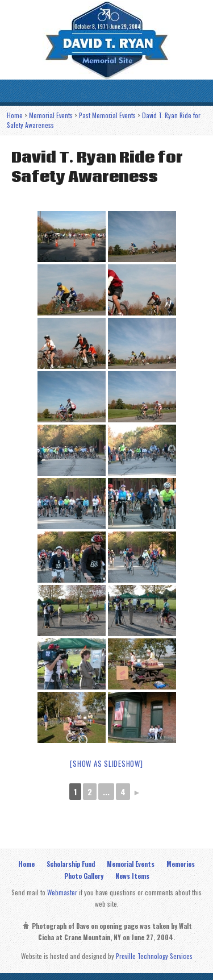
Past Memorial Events (107, 115)
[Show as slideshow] (106, 763)
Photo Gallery (84, 876)
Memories (181, 864)
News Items (132, 876)
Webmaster (62, 892)
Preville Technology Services (154, 956)
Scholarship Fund (71, 864)
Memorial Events (51, 115)
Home (15, 115)
